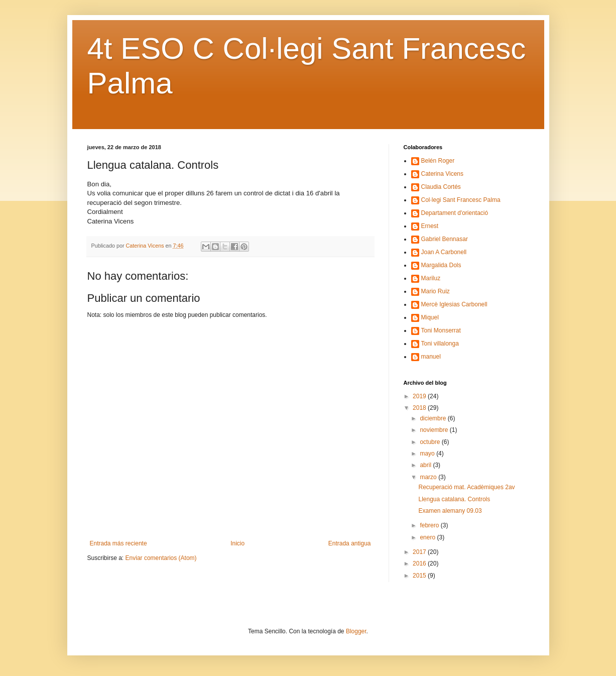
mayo (428, 454)
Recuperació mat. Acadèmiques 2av (466, 487)
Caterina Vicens (443, 174)
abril (426, 465)
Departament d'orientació (455, 213)
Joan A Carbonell (444, 252)
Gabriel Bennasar (445, 239)
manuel (431, 357)
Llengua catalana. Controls (454, 499)
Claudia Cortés (441, 187)
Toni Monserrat (441, 330)
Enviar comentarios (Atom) (161, 558)
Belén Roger (438, 161)
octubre (430, 442)
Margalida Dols (441, 265)
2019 (420, 396)
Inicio (237, 543)
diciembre (434, 418)
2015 (420, 576)
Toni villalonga (440, 344)
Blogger (356, 631)
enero (428, 537)
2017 (420, 552)
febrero (430, 525)
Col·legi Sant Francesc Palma (461, 200)
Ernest (430, 226)
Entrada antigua (350, 543)
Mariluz (431, 278)
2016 (420, 564)
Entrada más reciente (118, 543)
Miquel (430, 317)
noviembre (435, 430)
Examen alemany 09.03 (450, 511)
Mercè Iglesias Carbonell (454, 304)
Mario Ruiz (436, 291)
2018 (420, 408)
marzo (429, 477)
